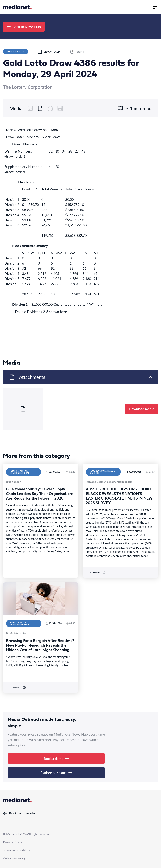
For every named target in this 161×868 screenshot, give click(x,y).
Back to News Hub (24, 27)
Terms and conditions (17, 850)
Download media (141, 409)
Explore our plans (56, 772)
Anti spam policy (14, 858)
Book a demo (56, 758)
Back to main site (19, 813)
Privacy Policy (12, 842)
